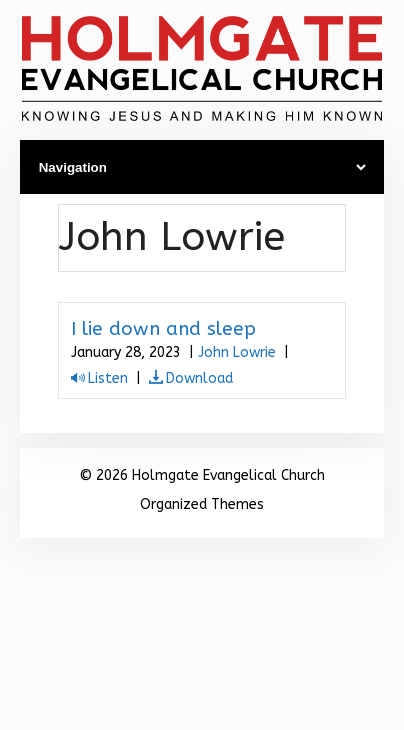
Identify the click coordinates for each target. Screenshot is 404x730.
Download (199, 378)
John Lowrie (237, 352)
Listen (108, 378)
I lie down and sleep (163, 329)
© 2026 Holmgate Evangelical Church (202, 475)
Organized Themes (202, 504)
